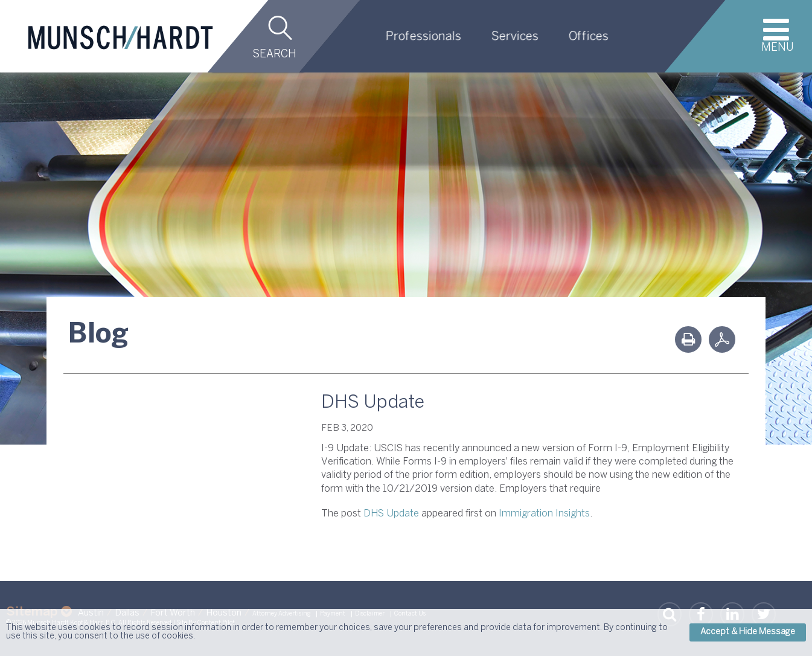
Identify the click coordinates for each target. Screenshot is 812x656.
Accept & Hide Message (748, 632)
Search (274, 55)
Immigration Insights (544, 514)
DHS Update (391, 514)
